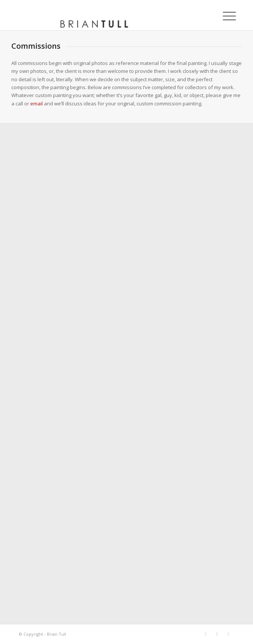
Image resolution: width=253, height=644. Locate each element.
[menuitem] (224, 16)
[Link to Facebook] (206, 634)
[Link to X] (217, 634)
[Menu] (224, 16)
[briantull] (105, 15)
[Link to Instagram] (228, 634)
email (36, 103)
